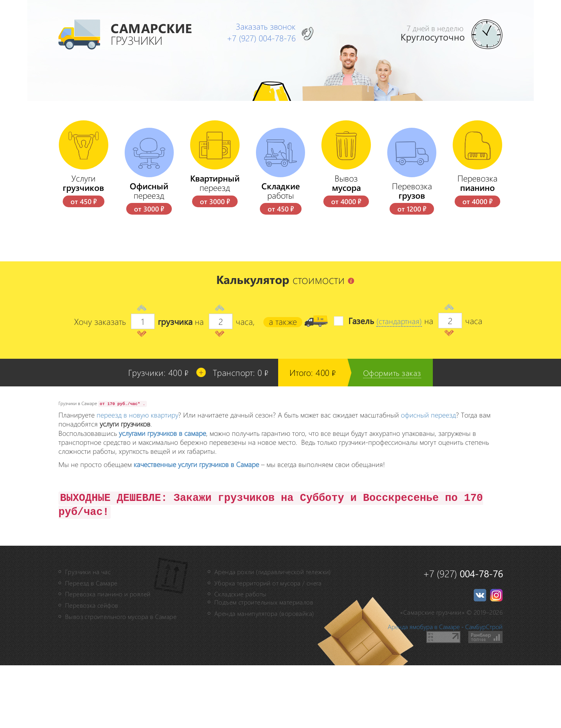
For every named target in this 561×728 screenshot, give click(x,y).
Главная (129, 91)
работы (281, 253)
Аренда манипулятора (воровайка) (264, 676)
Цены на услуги (145, 112)
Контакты (132, 132)
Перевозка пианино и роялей (108, 657)
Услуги (84, 246)
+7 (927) (264, 37)
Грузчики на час (88, 635)
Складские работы (240, 657)
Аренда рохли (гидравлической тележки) (273, 635)
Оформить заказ (395, 435)
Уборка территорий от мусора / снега (268, 646)
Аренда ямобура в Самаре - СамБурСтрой (445, 690)
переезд (149, 253)
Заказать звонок (268, 26)
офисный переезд (428, 478)
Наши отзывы (141, 152)
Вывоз (346, 246)
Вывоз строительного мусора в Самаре (121, 680)
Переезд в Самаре (91, 646)
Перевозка (412, 253)
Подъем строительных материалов (264, 665)
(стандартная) (397, 384)
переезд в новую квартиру (137, 478)
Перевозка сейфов (92, 668)
